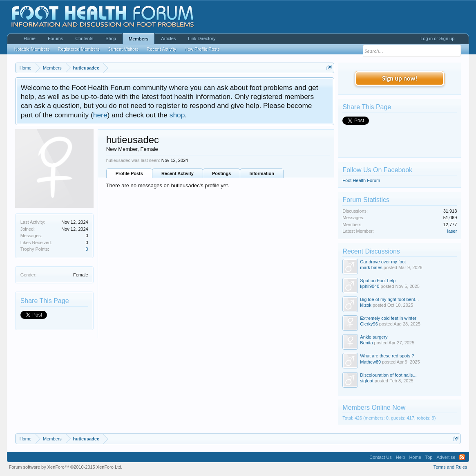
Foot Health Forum (361, 180)
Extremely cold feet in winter (388, 318)
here (100, 115)
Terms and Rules (450, 467)
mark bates (371, 267)
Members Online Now (374, 408)
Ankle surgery (374, 337)
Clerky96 (369, 324)
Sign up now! (400, 78)
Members (139, 39)
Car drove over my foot (383, 262)
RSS (462, 457)
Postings (221, 173)
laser (452, 231)
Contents (84, 38)
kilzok (366, 305)
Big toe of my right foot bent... (389, 299)
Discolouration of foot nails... (388, 375)
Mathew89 (370, 362)
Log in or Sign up (437, 38)
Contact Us (380, 457)
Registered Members (78, 49)
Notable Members (32, 49)
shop (177, 115)
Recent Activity (178, 173)
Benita (366, 343)
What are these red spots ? (387, 356)
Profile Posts (129, 173)
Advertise (446, 457)
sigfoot (366, 381)
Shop (111, 38)
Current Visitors (123, 49)
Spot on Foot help (378, 281)
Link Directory (202, 38)
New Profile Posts (202, 49)
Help (401, 457)
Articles (168, 38)
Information (262, 173)
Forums (55, 38)
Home (30, 38)
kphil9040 (370, 286)
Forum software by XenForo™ (66, 467)
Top (429, 457)
